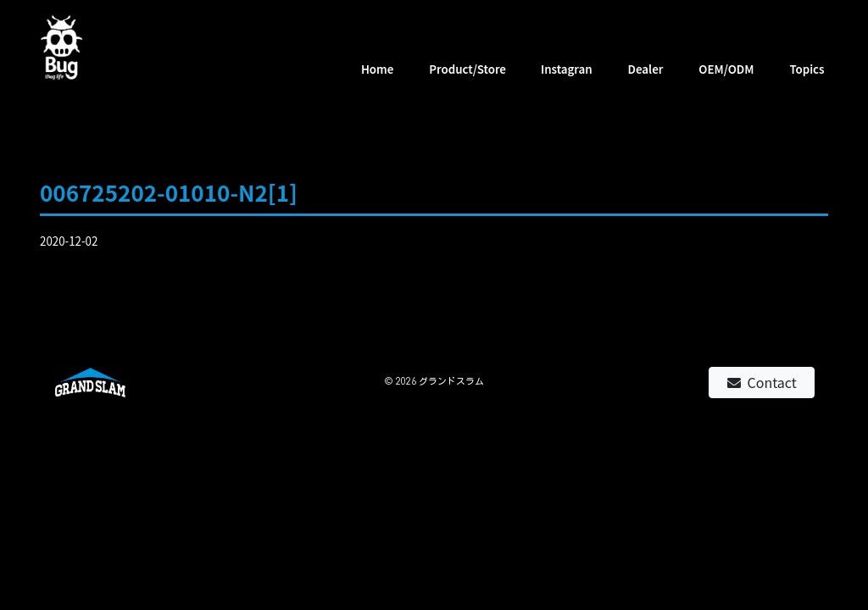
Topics (807, 69)
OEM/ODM (726, 69)
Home (378, 69)
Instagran (567, 69)
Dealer (646, 69)
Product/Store (467, 69)
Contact (762, 382)
